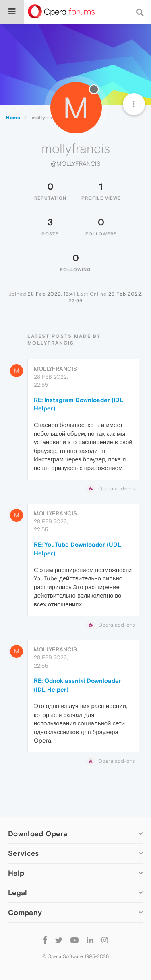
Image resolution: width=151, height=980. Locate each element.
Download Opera (38, 834)
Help (16, 873)
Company (25, 912)
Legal (18, 893)
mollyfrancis (55, 369)
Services (23, 853)
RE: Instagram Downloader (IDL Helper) (79, 404)
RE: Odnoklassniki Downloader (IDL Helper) (78, 685)
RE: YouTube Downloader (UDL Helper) (78, 549)
